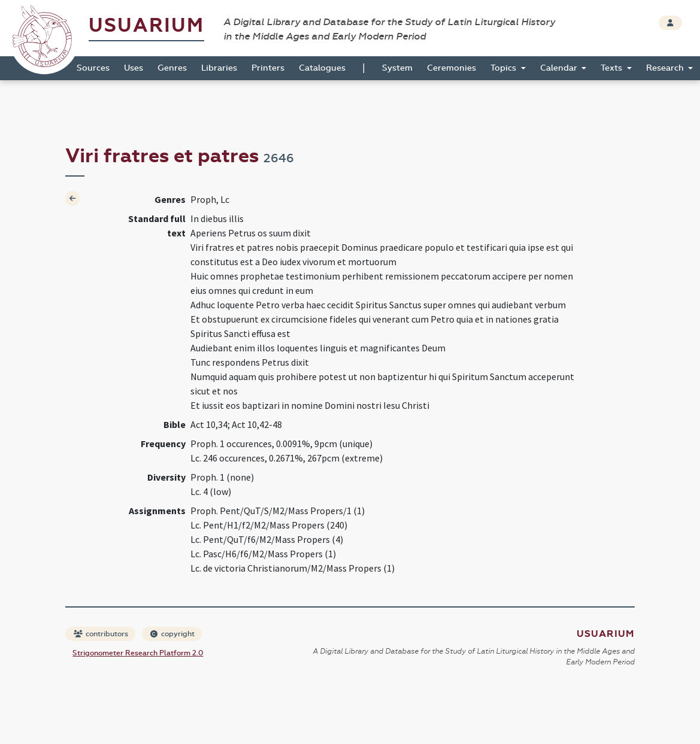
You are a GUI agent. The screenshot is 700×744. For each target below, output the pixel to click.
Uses (134, 68)
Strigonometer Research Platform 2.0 (138, 653)
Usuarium (146, 25)
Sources (93, 68)
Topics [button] (504, 68)
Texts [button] (613, 68)
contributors (101, 634)
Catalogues (322, 68)
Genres (172, 68)
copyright (172, 634)
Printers (268, 68)
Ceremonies (451, 68)
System (397, 68)
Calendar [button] (560, 68)
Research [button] (666, 68)
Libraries (219, 68)
